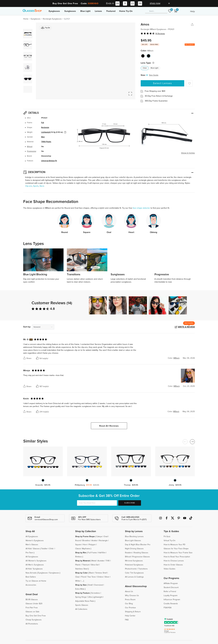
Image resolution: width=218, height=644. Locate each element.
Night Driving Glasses (134, 549)
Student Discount (171, 587)
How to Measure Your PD (174, 545)
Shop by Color (81, 573)
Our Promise (130, 608)
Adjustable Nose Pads (85, 601)
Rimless (79, 557)
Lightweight (46, 132)
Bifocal (30, 147)
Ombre (100, 577)
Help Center (130, 616)
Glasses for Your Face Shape (176, 549)
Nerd (42, 186)
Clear (145, 68)
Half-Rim (102, 553)
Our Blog (129, 604)
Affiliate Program (171, 583)
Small (90, 585)
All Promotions (32, 624)
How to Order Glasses (173, 565)
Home (26, 19)
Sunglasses (70, 11)
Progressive (31, 151)
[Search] (156, 11)
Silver (107, 577)
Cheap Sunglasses (34, 620)
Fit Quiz (167, 537)
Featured (111, 11)
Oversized (98, 585)
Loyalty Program (171, 596)
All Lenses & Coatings (134, 577)
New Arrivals (31, 573)
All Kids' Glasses (33, 549)
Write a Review (186, 327)
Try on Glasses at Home (36, 581)
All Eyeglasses (32, 537)
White (78, 581)
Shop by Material (83, 561)
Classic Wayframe (83, 549)
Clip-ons (29, 186)
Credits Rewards (171, 604)
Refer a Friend (170, 592)
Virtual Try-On (170, 541)
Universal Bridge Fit (49, 161)
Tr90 (108, 561)
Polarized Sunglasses (134, 565)
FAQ (127, 620)
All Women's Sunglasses (36, 561)
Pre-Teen (29, 553)
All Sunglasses (32, 557)
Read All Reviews (109, 426)
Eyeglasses (54, 11)
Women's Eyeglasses (35, 541)
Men (43, 137)
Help (192, 11)
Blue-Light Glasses (133, 541)
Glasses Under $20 (34, 604)
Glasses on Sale (32, 612)
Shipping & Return (133, 612)
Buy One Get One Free (36, 616)
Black (91, 573)
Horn (85, 545)
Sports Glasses (82, 605)
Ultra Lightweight (95, 597)
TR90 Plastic (46, 142)
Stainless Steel (81, 569)
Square (78, 545)
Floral (84, 577)
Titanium (86, 565)
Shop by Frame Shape (85, 537)
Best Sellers (31, 577)
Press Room (130, 600)
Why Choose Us (132, 596)
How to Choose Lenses (174, 561)
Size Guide (154, 75)
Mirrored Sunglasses (134, 561)
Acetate (101, 561)
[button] (193, 305)
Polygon (92, 545)
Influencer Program (172, 600)
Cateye (99, 537)
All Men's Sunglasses (35, 565)
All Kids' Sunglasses (34, 569)
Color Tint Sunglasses (134, 573)
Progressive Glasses (141, 557)
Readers (129, 553)
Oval (106, 537)
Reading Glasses (141, 553)
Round (78, 541)
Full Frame (92, 553)
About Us (129, 592)
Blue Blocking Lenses (134, 537)
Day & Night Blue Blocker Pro (138, 545)
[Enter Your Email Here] (97, 503)
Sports (36, 186)
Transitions (143, 569)
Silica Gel (95, 565)
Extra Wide (80, 589)
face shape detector (141, 208)
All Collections (81, 609)
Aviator (94, 541)
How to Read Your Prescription (177, 557)
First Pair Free (32, 608)
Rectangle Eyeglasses (52, 19)
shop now (155, 3)
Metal (94, 561)
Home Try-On (126, 11)
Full (43, 123)
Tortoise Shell (101, 573)
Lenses (98, 11)
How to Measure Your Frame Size (178, 553)
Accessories (31, 585)
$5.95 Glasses (32, 600)
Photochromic (131, 569)
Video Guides (169, 569)
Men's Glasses (32, 545)
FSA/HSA (168, 608)
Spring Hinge (81, 597)
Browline (86, 541)
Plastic (78, 565)
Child (52, 549)
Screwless (96, 593)
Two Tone (92, 577)
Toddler (44, 549)
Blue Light (85, 11)
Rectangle (45, 128)
